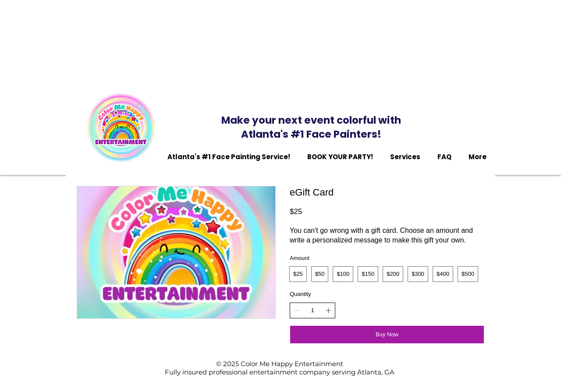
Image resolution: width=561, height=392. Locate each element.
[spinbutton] (313, 310)
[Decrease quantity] (297, 310)
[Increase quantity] (328, 310)
